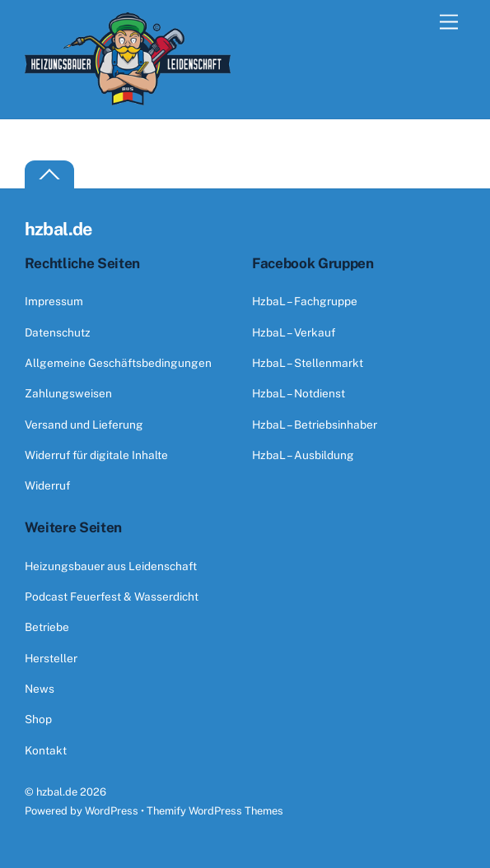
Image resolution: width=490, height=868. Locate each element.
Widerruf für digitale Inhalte (96, 455)
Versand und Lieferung (84, 425)
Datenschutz (58, 332)
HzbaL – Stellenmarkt (308, 363)
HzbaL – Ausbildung (303, 455)
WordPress (112, 811)
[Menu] (449, 23)
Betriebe (47, 627)
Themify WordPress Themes (215, 811)
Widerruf (47, 485)
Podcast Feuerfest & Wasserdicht (112, 596)
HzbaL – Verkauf (294, 332)
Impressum (54, 301)
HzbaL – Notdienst (299, 393)
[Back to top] (49, 175)
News (40, 689)
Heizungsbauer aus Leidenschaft (111, 566)
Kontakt (46, 750)
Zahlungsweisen (68, 393)
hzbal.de (57, 792)
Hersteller (51, 658)
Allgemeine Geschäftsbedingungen (118, 363)
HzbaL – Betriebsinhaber (315, 425)
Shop (38, 719)
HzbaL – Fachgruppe (305, 301)
